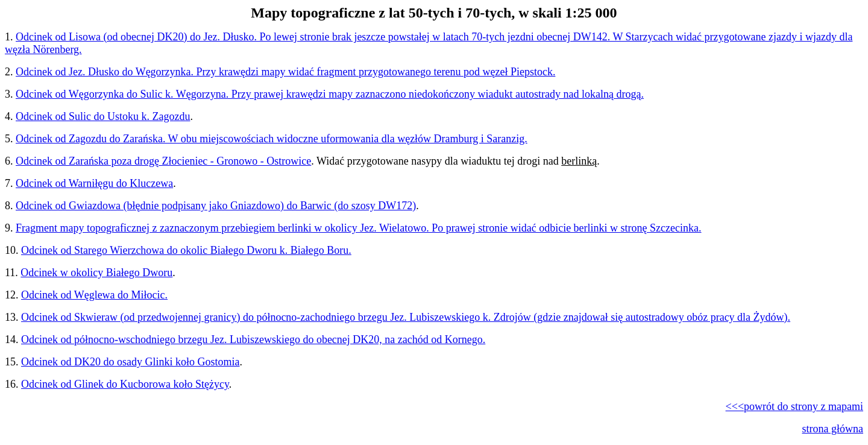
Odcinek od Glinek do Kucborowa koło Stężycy (125, 384)
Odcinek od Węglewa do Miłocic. (94, 295)
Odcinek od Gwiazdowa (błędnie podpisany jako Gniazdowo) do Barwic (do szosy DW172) (216, 206)
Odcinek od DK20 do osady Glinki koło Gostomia (130, 362)
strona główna (833, 429)
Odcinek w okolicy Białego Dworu (96, 273)
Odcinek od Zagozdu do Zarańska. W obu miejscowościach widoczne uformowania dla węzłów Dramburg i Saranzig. (272, 139)
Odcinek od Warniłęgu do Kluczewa (94, 183)
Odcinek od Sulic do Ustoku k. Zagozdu (103, 116)
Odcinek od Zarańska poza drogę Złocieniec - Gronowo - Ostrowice (163, 161)
